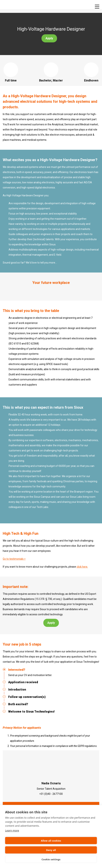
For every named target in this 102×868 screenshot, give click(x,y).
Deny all (51, 850)
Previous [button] (7, 291)
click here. (82, 567)
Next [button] (95, 291)
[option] (51, 291)
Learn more (12, 830)
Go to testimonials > (14, 559)
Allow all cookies (51, 841)
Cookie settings (51, 859)
